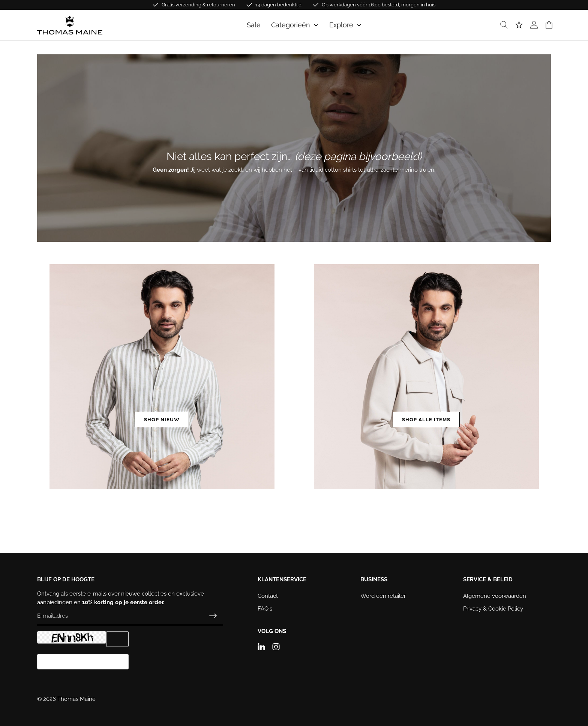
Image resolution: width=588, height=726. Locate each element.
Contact (268, 596)
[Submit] (213, 616)
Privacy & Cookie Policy (493, 609)
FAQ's (265, 609)
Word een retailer (383, 596)
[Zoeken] (504, 25)
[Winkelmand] (549, 25)
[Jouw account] (534, 25)
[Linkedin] (264, 645)
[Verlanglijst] (519, 25)
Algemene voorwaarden (495, 596)
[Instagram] (279, 645)
